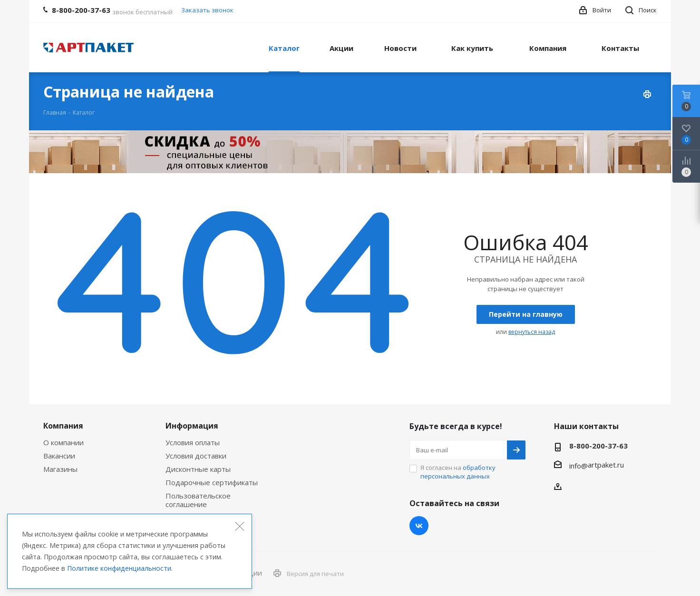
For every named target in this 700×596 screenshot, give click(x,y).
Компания (63, 426)
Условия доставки (196, 456)
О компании (63, 442)
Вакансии (59, 456)
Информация (192, 426)
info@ (578, 466)
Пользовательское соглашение (198, 500)
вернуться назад (532, 332)
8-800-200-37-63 (598, 446)
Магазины (60, 469)
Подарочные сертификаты (212, 482)
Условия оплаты (193, 442)
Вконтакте (419, 526)
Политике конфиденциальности (119, 568)
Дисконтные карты (198, 469)
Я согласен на (458, 472)
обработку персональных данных (458, 472)
